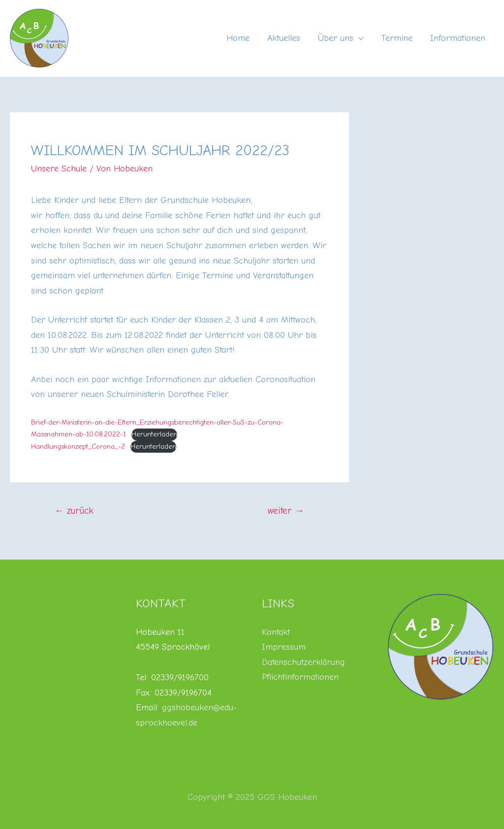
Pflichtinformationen (300, 677)
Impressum (284, 647)
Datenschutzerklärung (303, 662)
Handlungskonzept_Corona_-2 (78, 447)
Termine (397, 38)
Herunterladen (154, 434)
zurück (74, 511)
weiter (286, 511)
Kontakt (276, 632)
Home (238, 38)
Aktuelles (284, 38)
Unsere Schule (59, 169)
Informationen (458, 38)
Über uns (336, 38)
